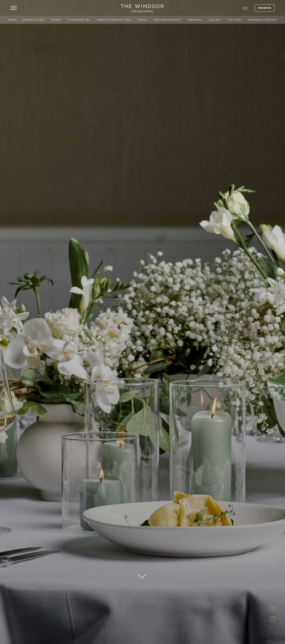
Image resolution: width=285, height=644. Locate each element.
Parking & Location (262, 20)
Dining (143, 20)
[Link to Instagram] (272, 619)
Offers (56, 20)
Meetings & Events (168, 20)
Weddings (195, 20)
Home (12, 20)
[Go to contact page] (245, 8)
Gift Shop (235, 20)
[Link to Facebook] (272, 608)
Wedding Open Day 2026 (114, 20)
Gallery (215, 20)
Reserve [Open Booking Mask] (265, 8)
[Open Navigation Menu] (14, 8)
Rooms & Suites (33, 20)
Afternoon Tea (79, 20)
